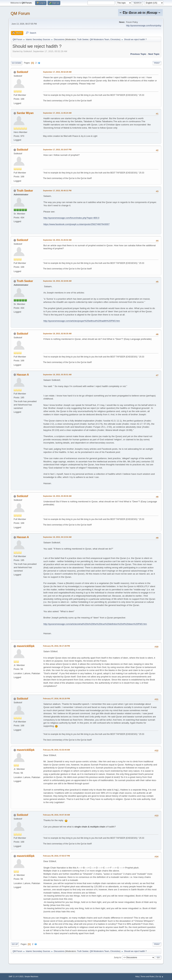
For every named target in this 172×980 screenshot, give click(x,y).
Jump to (117, 957)
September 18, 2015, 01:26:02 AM (57, 240)
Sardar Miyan (25, 113)
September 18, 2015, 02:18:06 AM (57, 281)
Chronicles (115, 39)
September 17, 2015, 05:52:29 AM (57, 72)
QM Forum (20, 13)
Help (137, 976)
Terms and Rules (147, 976)
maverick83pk (26, 646)
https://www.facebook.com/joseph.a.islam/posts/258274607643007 (76, 224)
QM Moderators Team (99, 39)
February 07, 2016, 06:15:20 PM (56, 699)
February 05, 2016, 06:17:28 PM (56, 646)
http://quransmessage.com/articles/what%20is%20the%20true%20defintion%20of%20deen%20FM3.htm (95, 624)
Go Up (15, 944)
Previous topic (138, 54)
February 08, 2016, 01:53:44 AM (56, 750)
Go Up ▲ (160, 976)
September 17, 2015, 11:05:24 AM (57, 113)
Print (157, 63)
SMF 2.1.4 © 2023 (16, 976)
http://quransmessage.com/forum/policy (144, 26)
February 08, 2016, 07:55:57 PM (56, 856)
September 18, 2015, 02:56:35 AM (57, 334)
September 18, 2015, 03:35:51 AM (57, 375)
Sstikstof (23, 72)
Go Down (16, 63)
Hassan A (23, 375)
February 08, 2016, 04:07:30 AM (56, 815)
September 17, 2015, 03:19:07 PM (57, 150)
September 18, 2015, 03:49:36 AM (57, 496)
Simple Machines (31, 976)
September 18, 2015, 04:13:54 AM (57, 537)
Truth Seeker (83, 39)
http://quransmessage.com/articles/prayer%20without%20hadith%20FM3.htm (82, 321)
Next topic (154, 54)
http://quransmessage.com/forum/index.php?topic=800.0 (71, 218)
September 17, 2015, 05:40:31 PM (57, 191)
